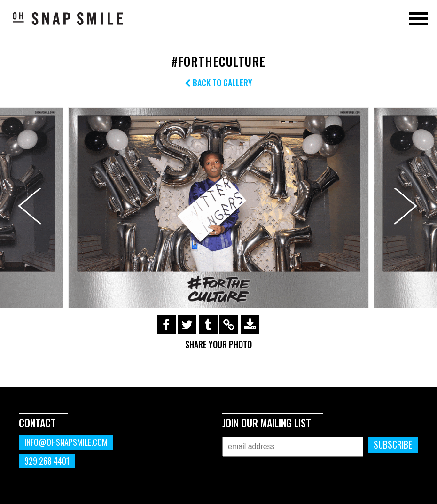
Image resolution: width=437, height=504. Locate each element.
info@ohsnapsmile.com (66, 442)
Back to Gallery (218, 83)
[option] (218, 207)
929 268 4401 (47, 461)
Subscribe (393, 445)
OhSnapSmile (68, 18)
